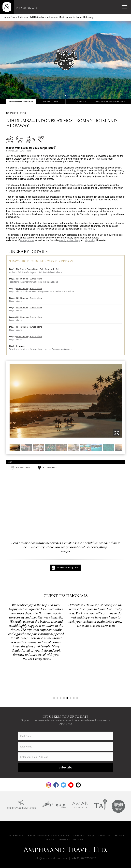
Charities (104, 835)
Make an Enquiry (68, 567)
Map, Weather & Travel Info (110, 101)
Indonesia (23, 17)
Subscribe (65, 768)
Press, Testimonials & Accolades (48, 835)
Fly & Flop (90, 240)
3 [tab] (61, 698)
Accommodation (47, 467)
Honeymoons (27, 240)
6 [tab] (71, 698)
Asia (14, 17)
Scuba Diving (73, 240)
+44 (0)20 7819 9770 (26, 8)
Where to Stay (51, 101)
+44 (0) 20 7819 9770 (84, 858)
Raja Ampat (88, 229)
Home (6, 17)
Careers (79, 835)
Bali (34, 156)
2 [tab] (57, 698)
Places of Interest (21, 467)
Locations (80, 101)
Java (38, 229)
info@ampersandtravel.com (51, 858)
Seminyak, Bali (12, 151)
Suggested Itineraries (21, 101)
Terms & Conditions (71, 839)
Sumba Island (25, 151)
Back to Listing (18, 113)
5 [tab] (67, 698)
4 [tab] (64, 698)
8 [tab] (77, 698)
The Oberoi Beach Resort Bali (30, 269)
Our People (16, 835)
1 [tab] (54, 698)
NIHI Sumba (22, 279)
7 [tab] (74, 698)
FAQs (91, 835)
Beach (62, 240)
